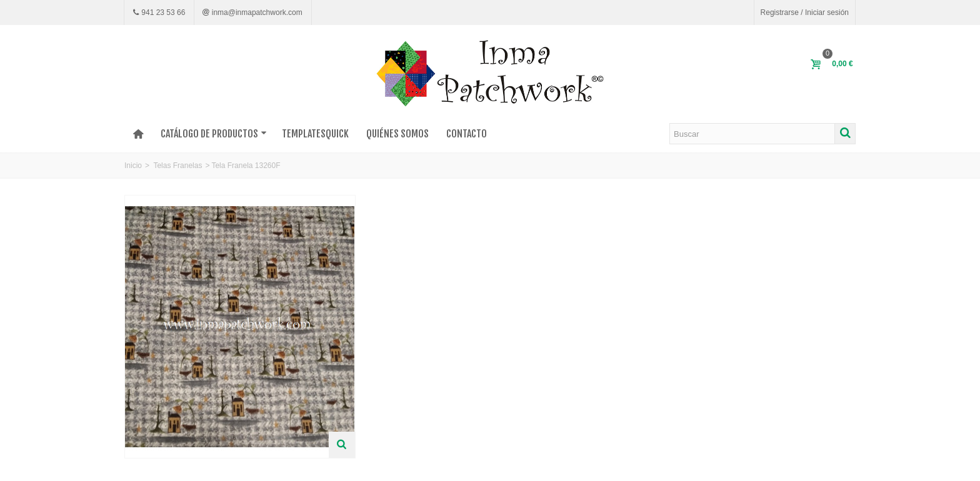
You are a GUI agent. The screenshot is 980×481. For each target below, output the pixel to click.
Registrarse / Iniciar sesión (805, 12)
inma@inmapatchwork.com (256, 12)
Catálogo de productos (214, 134)
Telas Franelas (177, 166)
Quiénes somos (397, 134)
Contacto (467, 134)
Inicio (133, 166)
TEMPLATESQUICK (315, 134)
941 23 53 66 (162, 12)
